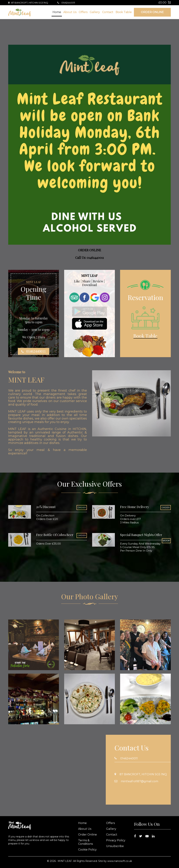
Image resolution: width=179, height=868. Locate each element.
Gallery (95, 12)
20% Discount (46, 507)
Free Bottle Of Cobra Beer (55, 535)
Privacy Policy (116, 840)
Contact (108, 12)
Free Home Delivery (135, 507)
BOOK (166, 541)
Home (57, 12)
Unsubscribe (115, 846)
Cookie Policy (87, 850)
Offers (83, 12)
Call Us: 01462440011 (89, 258)
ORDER (82, 507)
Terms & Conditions (85, 842)
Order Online (152, 12)
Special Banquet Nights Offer (141, 535)
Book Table (124, 12)
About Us (70, 12)
